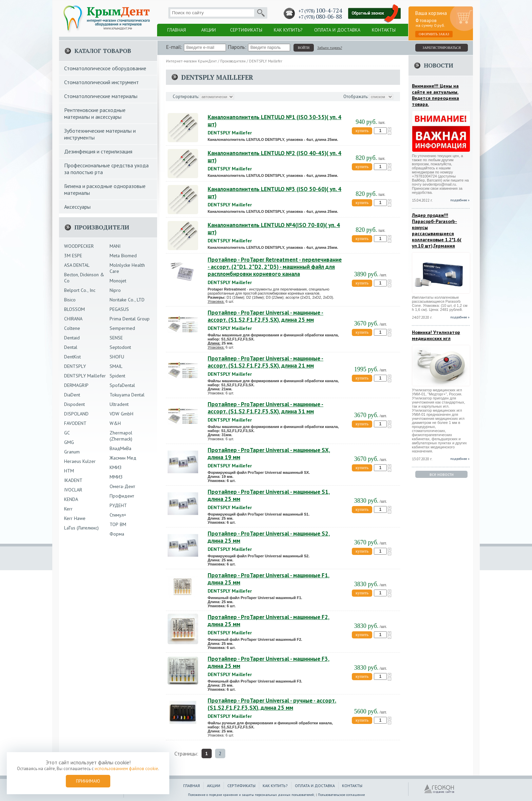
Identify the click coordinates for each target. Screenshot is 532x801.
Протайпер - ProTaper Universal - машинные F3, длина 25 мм (269, 662)
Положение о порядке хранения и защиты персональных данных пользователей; (251, 795)
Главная (177, 30)
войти (304, 48)
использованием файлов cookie (126, 769)
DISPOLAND (76, 414)
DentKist (72, 357)
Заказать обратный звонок (375, 14)
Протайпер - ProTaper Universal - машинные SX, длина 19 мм (269, 454)
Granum (72, 452)
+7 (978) (320, 11)
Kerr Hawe (75, 518)
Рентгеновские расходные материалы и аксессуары (95, 113)
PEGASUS (119, 309)
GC (67, 433)
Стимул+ (118, 515)
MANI (115, 246)
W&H (115, 423)
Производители (233, 61)
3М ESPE (73, 256)
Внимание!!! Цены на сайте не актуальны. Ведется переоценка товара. (435, 95)
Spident (117, 376)
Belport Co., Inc (80, 290)
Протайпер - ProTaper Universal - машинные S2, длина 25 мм (269, 537)
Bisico (70, 300)
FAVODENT (75, 423)
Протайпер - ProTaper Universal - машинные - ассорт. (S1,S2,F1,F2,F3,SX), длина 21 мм (265, 362)
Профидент (122, 496)
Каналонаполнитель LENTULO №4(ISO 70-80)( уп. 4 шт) (274, 229)
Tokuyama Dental (127, 395)
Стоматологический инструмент (101, 82)
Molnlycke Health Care (127, 268)
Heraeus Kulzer (80, 461)
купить (362, 131)
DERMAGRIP (76, 385)
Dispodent (74, 404)
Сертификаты (246, 30)
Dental (71, 347)
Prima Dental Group (130, 319)
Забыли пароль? (330, 48)
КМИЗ (116, 467)
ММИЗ (116, 477)
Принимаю (88, 781)
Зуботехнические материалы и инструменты (100, 134)
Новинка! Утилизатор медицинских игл (436, 335)
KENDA (71, 499)
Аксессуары (77, 207)
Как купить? (288, 30)
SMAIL (116, 366)
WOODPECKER (79, 246)
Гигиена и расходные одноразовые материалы (105, 189)
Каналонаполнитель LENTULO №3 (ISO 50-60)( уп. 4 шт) (274, 193)
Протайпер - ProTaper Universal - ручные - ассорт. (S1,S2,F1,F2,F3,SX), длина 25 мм (272, 704)
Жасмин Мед (123, 458)
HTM (69, 471)
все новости (442, 474)
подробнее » (460, 200)
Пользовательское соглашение (341, 795)
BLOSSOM (74, 309)
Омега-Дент (122, 486)
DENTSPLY (75, 366)
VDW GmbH (121, 414)
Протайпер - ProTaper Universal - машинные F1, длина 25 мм (269, 579)
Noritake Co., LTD (127, 300)
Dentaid (72, 338)
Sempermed (122, 328)
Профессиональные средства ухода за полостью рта (106, 169)
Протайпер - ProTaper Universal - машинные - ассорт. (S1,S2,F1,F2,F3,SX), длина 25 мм (265, 316)
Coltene (72, 328)
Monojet (118, 281)
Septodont (120, 347)
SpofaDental (122, 385)
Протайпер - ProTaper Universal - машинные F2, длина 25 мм (269, 621)
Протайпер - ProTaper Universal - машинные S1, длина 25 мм (269, 495)
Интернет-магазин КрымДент (191, 61)
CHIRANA (73, 319)
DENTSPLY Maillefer (266, 61)
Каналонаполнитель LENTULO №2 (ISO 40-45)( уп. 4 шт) (274, 157)
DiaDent (72, 395)
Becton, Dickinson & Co (84, 278)
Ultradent (119, 404)
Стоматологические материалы (101, 96)
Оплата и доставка (337, 30)
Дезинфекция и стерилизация (98, 151)
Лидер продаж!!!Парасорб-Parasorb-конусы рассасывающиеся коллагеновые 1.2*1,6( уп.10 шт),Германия (437, 230)
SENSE (116, 338)
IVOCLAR (73, 490)
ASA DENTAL (77, 265)
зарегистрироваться (442, 48)
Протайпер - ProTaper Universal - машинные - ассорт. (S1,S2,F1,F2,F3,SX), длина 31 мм (265, 408)
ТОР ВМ (118, 524)
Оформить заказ (434, 34)
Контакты (384, 30)
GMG (69, 442)
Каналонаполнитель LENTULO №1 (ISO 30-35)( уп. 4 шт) (274, 121)
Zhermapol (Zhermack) (121, 436)
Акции (208, 30)
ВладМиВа (120, 448)
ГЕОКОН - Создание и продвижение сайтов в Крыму (439, 789)
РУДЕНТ (118, 505)
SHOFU (117, 357)
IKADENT (73, 480)
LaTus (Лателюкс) (81, 528)
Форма (117, 534)
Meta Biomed (123, 256)
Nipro (115, 290)
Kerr (68, 509)
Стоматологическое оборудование (105, 68)
